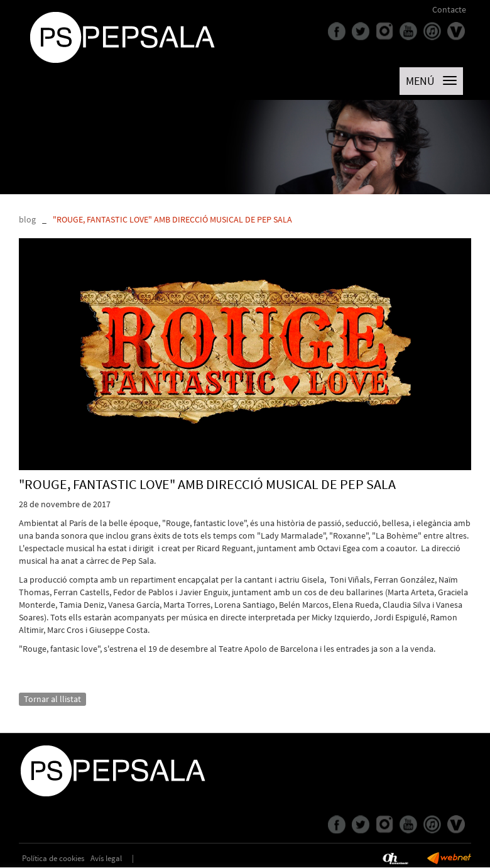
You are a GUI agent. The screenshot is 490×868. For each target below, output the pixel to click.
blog (27, 219)
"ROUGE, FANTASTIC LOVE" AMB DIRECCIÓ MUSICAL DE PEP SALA (172, 219)
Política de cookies (53, 858)
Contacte (449, 9)
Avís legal (106, 858)
